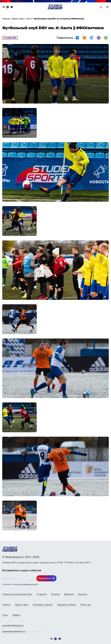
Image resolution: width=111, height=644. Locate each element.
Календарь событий (43, 605)
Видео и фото (18, 19)
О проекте (42, 594)
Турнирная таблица (66, 605)
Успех (5, 615)
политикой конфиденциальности (26, 584)
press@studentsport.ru (13, 625)
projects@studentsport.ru (14, 631)
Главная (6, 19)
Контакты (83, 594)
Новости (6, 605)
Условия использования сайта (17, 594)
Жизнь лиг (86, 605)
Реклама (55, 594)
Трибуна (16, 615)
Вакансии (69, 594)
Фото (29, 19)
